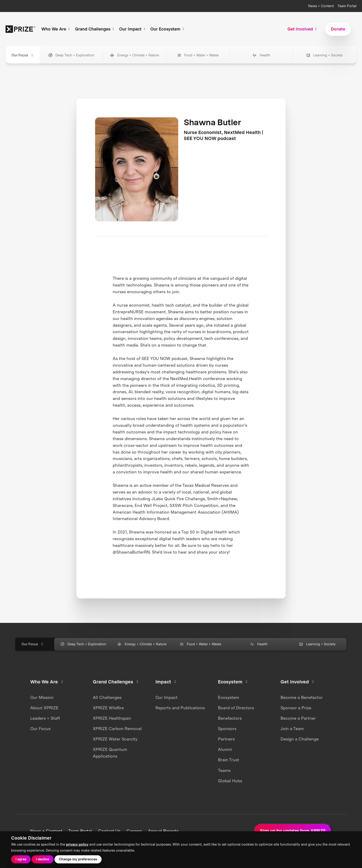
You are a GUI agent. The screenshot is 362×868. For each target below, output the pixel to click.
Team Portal (347, 6)
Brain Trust (229, 760)
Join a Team (292, 729)
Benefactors (230, 718)
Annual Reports (163, 831)
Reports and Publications (180, 708)
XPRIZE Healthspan (112, 718)
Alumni (225, 749)
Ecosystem (229, 697)
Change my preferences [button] (78, 859)
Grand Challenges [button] (95, 29)
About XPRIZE (44, 708)
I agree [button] (21, 859)
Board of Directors (236, 708)
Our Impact (166, 697)
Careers (134, 831)
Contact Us (109, 831)
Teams (224, 770)
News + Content (321, 6)
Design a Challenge (300, 739)
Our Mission (42, 697)
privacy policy (77, 844)
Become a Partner (298, 718)
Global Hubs (230, 781)
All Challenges (107, 697)
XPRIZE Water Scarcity (115, 739)
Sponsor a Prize (296, 708)
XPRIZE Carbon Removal (117, 729)
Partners (226, 739)
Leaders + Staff (45, 718)
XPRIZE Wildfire (108, 708)
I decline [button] (42, 859)
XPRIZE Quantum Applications (110, 753)
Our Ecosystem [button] (168, 29)
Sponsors (227, 729)
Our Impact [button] (133, 29)
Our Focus (40, 729)
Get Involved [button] (303, 29)
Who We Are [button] (56, 29)
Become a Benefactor (302, 697)
